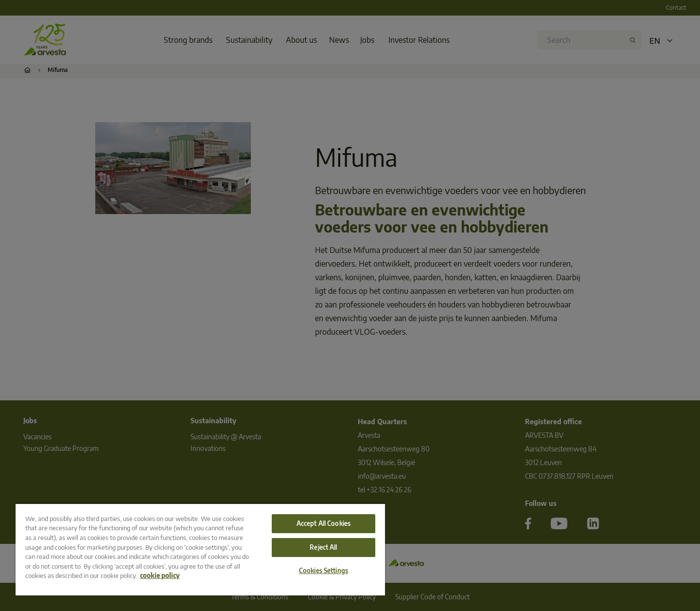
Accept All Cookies (324, 523)
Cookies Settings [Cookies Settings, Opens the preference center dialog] (324, 571)
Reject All (323, 547)
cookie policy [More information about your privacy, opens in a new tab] (160, 575)
